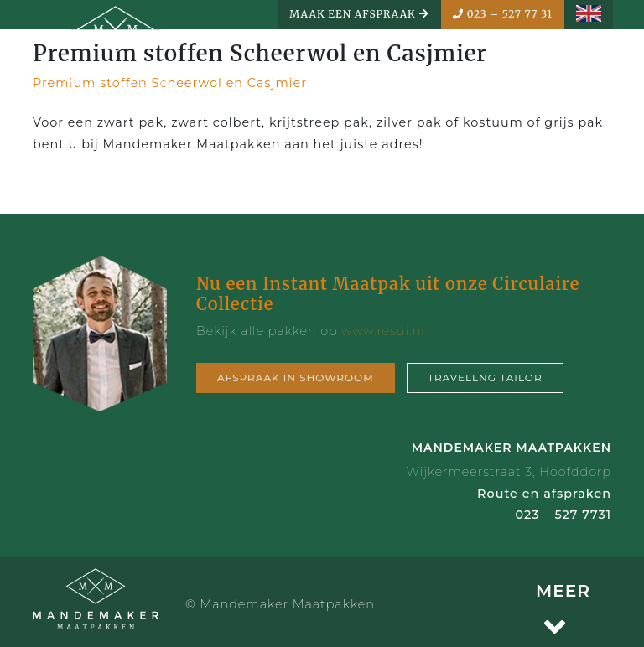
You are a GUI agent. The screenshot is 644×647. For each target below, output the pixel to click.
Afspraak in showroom (296, 378)
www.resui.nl (383, 331)
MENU (568, 67)
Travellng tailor (485, 378)
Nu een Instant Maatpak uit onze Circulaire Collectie (388, 294)
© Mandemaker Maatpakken (280, 604)
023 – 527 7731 (563, 515)
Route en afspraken (544, 494)
